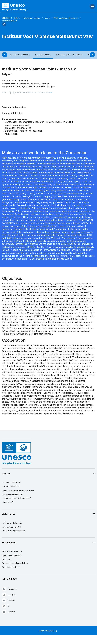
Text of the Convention (12, 551)
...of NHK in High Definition (13, 531)
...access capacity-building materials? (18, 490)
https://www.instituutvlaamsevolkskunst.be (29, 93)
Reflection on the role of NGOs (69, 55)
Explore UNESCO (48, 631)
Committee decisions (11, 567)
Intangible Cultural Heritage (15, 10)
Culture (17, 18)
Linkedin (8, 612)
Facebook (9, 589)
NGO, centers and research (66, 18)
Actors (47, 18)
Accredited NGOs (43, 55)
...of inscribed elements (12, 523)
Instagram (9, 595)
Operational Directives (12, 555)
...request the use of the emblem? (17, 498)
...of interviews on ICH (11, 527)
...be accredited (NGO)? (12, 494)
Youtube (8, 600)
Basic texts (7, 559)
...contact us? (8, 502)
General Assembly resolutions (15, 563)
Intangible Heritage (32, 18)
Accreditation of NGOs (20, 55)
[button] (4, 25)
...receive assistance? (11, 483)
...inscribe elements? (11, 486)
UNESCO (6, 18)
